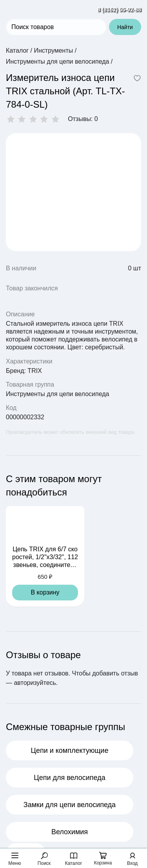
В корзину (45, 592)
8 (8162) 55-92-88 (119, 9)
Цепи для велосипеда (69, 778)
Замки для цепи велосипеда (70, 805)
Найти (125, 27)
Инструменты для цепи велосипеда (57, 394)
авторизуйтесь (35, 683)
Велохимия (70, 832)
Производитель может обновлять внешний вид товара (70, 432)
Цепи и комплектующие (70, 751)
